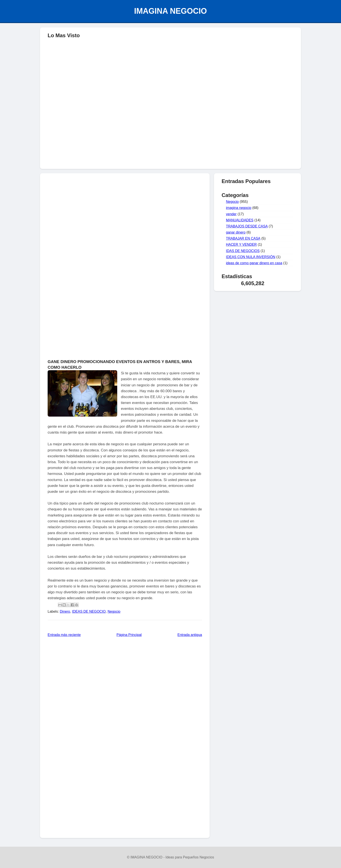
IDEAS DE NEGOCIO (89, 611)
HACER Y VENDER (241, 245)
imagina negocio (239, 208)
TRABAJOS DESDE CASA (247, 226)
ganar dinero (236, 232)
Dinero (65, 611)
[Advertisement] (170, 134)
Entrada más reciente (64, 635)
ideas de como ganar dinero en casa (254, 263)
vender (231, 214)
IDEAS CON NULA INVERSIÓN (251, 257)
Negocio (114, 611)
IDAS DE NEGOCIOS (243, 251)
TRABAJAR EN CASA (243, 238)
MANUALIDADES (240, 220)
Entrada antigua (190, 635)
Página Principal (129, 635)
